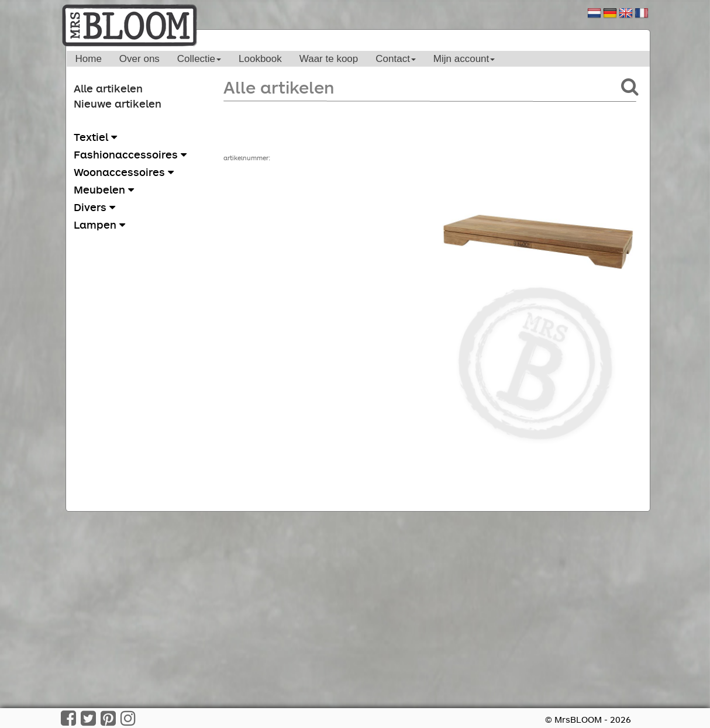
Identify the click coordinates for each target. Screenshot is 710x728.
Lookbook (260, 59)
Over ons (139, 59)
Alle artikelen (108, 88)
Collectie (199, 59)
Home (89, 59)
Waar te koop (329, 59)
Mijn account (464, 59)
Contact (396, 59)
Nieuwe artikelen (118, 103)
